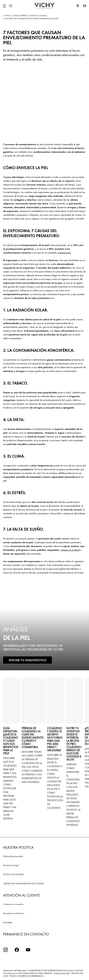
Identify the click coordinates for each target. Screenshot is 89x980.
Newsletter (8, 922)
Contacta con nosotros (13, 904)
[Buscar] (11, 6)
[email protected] (62, 973)
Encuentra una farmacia (14, 913)
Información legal (11, 865)
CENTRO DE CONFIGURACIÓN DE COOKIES (23, 883)
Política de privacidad (13, 856)
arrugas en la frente (70, 550)
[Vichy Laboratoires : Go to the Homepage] (45, 6)
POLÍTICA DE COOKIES (13, 874)
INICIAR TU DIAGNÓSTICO (27, 660)
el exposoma (64, 253)
